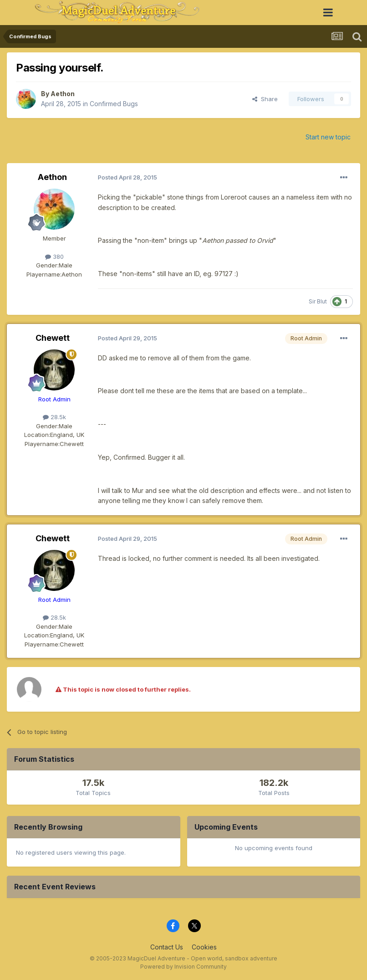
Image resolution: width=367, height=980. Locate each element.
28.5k (54, 417)
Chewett (53, 338)
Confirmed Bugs (114, 104)
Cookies (204, 947)
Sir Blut (318, 301)
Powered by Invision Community (183, 967)
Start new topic (328, 137)
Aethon (63, 94)
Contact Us (167, 947)
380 (54, 257)
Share (265, 99)
